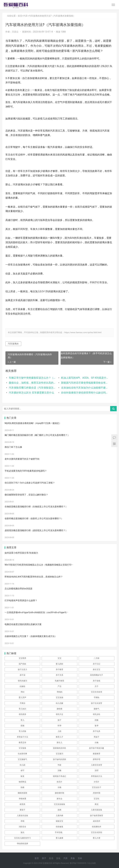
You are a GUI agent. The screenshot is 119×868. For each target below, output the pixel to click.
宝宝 (59, 658)
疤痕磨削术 (97, 827)
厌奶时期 (97, 793)
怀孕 (59, 726)
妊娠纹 (22, 686)
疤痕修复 (59, 827)
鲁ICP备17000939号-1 (79, 863)
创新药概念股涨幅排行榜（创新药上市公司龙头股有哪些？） (34, 518)
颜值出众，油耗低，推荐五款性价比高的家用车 (32, 383)
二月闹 (97, 658)
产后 (59, 686)
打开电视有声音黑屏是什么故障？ (21, 600)
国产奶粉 (22, 664)
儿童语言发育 (97, 765)
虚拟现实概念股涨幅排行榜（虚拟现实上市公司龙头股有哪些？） (36, 530)
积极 (97, 720)
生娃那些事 (22, 754)
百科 (80, 858)
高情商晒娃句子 (97, 675)
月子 (97, 686)
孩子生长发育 (97, 703)
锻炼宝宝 (59, 821)
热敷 (22, 787)
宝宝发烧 (59, 697)
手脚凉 (22, 703)
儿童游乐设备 (22, 816)
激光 (22, 832)
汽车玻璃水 (13, 344)
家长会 (59, 799)
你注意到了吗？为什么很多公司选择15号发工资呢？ (30, 483)
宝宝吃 (97, 799)
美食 (73, 858)
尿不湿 (22, 675)
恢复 (22, 776)
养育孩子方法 (22, 737)
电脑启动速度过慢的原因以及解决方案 (23, 624)
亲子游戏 (97, 681)
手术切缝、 (59, 832)
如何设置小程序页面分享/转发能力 (21, 553)
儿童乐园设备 (97, 810)
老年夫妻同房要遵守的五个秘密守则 (22, 459)
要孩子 (22, 810)
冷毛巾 (97, 782)
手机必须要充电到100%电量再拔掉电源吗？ (26, 471)
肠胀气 (97, 709)
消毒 (59, 771)
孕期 (22, 821)
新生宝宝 (97, 669)
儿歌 (59, 731)
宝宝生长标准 (97, 692)
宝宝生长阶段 (97, 832)
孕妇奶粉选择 (22, 844)
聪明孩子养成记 (59, 776)
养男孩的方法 (97, 776)
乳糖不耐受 (59, 681)
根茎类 (22, 804)
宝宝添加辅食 (59, 804)
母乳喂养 (22, 714)
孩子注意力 (22, 669)
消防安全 (22, 827)
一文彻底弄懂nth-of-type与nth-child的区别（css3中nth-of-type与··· (36, 612)
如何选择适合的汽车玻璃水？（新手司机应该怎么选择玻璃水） (86, 355)
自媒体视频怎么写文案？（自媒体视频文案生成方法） (31, 636)
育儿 (22, 720)
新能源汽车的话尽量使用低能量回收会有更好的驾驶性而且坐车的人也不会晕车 (85, 383)
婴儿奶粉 (59, 664)
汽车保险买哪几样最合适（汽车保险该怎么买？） (32, 388)
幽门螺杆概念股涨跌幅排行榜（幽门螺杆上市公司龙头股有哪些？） (37, 435)
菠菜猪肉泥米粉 (59, 748)
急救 (59, 810)
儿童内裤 (59, 816)
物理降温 (22, 782)
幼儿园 (22, 765)
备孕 (97, 726)
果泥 (97, 804)
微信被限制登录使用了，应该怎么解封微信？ (26, 495)
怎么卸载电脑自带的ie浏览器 (19, 589)
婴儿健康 (59, 838)
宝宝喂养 (22, 658)
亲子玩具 (97, 731)
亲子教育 (59, 669)
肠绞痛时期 (59, 793)
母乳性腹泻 (22, 681)
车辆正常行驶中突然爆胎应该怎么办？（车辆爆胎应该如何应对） (32, 378)
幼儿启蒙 (59, 703)
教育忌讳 (22, 743)
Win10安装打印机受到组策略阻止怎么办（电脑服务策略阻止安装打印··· (39, 565)
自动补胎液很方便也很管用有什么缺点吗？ (85, 393)
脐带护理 (97, 759)
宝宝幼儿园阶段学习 (22, 838)
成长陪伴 (97, 821)
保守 (22, 771)
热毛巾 (59, 782)
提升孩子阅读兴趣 (97, 748)
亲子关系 (59, 675)
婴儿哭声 (22, 697)
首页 (20, 16)
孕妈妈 (59, 692)
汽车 (25, 16)
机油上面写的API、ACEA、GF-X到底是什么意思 (85, 378)
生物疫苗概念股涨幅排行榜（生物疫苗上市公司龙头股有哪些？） (36, 507)
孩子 (59, 720)
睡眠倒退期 (22, 793)
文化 (58, 858)
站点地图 (92, 863)
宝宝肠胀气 (22, 759)
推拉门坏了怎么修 (13, 447)
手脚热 (97, 697)
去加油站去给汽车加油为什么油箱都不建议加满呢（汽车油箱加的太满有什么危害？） (85, 388)
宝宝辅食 (22, 748)
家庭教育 (97, 754)
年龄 (59, 765)
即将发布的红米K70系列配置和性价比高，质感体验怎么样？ (34, 577)
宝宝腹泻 (59, 754)
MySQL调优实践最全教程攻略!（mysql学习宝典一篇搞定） (33, 423)
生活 (51, 858)
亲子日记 (97, 664)
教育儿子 (59, 737)
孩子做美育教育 (97, 816)
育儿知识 (22, 709)
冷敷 (59, 787)
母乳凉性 (97, 714)
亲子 (44, 858)
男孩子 (97, 737)
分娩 (97, 743)
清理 (97, 771)
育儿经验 (22, 731)
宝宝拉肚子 (97, 787)
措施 (22, 726)
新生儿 (59, 743)
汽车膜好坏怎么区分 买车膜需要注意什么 (31, 393)
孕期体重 (22, 799)
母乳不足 (59, 714)
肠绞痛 (59, 709)
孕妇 (22, 692)
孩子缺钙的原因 (59, 759)
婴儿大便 (97, 838)
